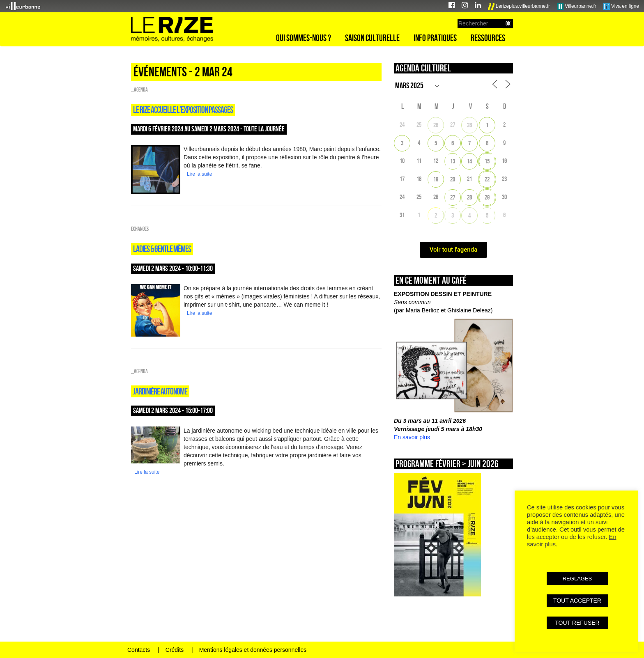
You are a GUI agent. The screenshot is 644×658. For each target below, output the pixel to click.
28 (469, 125)
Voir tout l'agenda (454, 250)
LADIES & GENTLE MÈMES (162, 249)
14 (469, 161)
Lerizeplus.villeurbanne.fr (519, 7)
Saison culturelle (372, 38)
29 (487, 197)
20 (453, 179)
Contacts (139, 650)
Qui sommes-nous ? (304, 38)
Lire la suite (199, 174)
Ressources (488, 38)
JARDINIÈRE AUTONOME (160, 391)
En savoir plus (412, 437)
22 (487, 179)
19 (436, 179)
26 (436, 125)
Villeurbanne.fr (577, 7)
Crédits (175, 650)
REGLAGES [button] (577, 579)
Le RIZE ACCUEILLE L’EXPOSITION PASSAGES (183, 110)
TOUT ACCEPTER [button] (577, 601)
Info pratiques (435, 38)
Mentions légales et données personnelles (253, 650)
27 (453, 197)
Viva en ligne (621, 7)
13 (453, 161)
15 (487, 161)
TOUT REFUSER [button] (577, 623)
